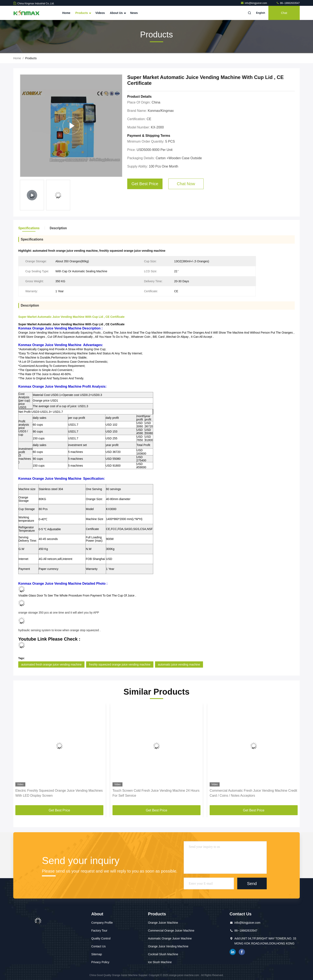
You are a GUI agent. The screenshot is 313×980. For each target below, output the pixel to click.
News (134, 13)
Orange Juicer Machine (163, 923)
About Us (117, 13)
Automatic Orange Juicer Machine (170, 938)
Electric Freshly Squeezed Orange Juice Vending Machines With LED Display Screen (59, 793)
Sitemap (97, 954)
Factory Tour (99, 931)
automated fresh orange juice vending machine (51, 664)
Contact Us (98, 946)
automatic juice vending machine (179, 664)
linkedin (233, 952)
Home (66, 13)
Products (83, 13)
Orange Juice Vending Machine (168, 946)
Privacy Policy (100, 962)
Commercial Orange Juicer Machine (171, 931)
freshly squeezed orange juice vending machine (120, 664)
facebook (242, 952)
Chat (284, 13)
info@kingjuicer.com (254, 3)
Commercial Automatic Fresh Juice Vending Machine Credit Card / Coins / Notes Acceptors (253, 793)
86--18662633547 (288, 3)
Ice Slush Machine (160, 962)
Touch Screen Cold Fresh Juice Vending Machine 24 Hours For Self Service (156, 793)
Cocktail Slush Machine (163, 954)
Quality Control (101, 938)
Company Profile (102, 923)
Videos (100, 13)
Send (252, 884)
